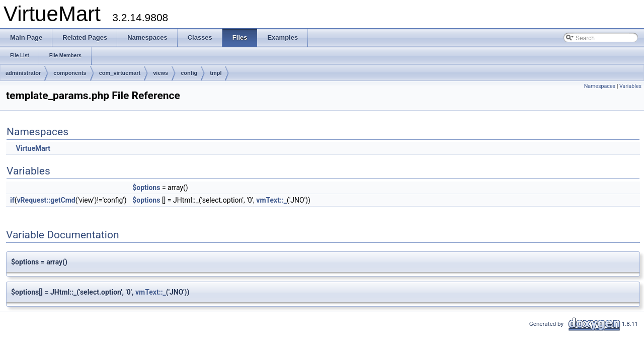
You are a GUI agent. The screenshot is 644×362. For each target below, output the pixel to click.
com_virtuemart (120, 73)
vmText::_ (271, 200)
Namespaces (600, 86)
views (160, 73)
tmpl (216, 73)
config (189, 73)
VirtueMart (33, 148)
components (70, 73)
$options (146, 188)
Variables (630, 86)
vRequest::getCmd (46, 200)
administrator (23, 73)
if (12, 200)
